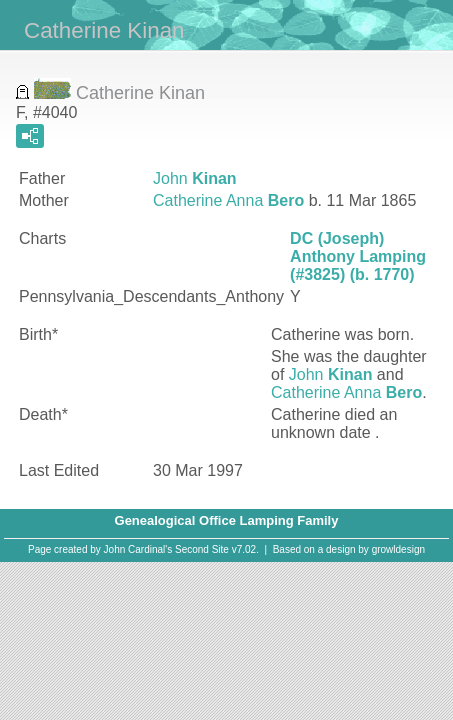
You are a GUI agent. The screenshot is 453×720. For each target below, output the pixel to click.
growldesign (398, 549)
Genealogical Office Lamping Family (227, 520)
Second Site (202, 549)
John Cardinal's (138, 549)
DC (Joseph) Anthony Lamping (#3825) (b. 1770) (358, 256)
